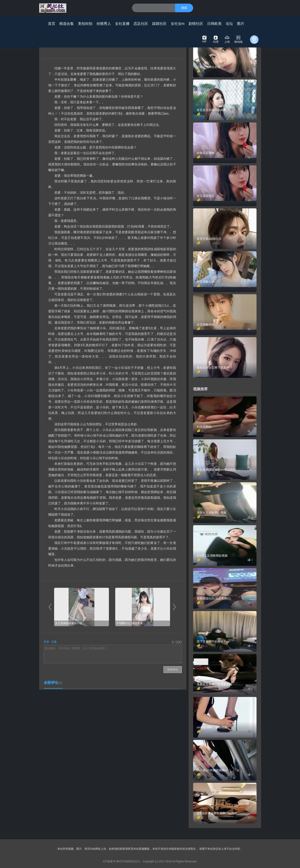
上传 (227, 39)
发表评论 (173, 670)
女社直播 (122, 24)
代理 (216, 39)
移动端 (238, 39)
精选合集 (67, 24)
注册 (54, 642)
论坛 (229, 24)
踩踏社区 (159, 24)
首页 (52, 24)
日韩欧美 (214, 24)
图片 (241, 24)
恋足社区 (141, 24)
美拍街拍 (85, 24)
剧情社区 (196, 24)
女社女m (178, 24)
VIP (204, 39)
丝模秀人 (104, 24)
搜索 (184, 8)
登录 (46, 642)
